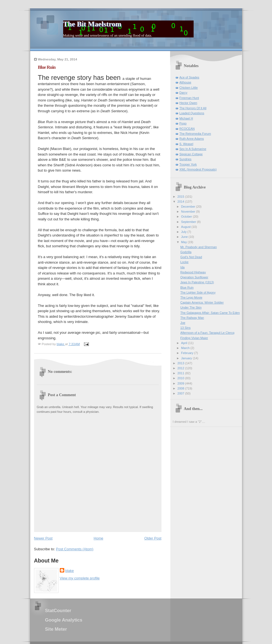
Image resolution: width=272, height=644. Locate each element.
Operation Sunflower (194, 277)
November (189, 212)
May (184, 242)
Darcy (184, 93)
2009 (181, 383)
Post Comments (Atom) (75, 549)
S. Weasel (186, 144)
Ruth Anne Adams (192, 139)
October (187, 217)
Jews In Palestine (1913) (197, 282)
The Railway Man (192, 318)
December (189, 207)
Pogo (183, 123)
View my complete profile (80, 578)
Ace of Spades (189, 77)
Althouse (185, 82)
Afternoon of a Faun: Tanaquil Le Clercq (207, 333)
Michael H (186, 118)
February (188, 353)
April (185, 343)
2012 (181, 368)
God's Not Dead (191, 257)
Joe (183, 323)
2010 (181, 378)
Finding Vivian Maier (194, 338)
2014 (181, 202)
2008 (181, 388)
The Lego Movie (191, 297)
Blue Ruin (187, 287)
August (186, 227)
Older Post (153, 538)
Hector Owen (188, 103)
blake (70, 571)
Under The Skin (191, 307)
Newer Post (43, 538)
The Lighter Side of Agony (198, 292)
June (185, 237)
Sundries (186, 159)
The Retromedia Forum (195, 134)
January (187, 358)
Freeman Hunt (189, 98)
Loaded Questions (192, 113)
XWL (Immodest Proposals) (198, 169)
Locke (184, 262)
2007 (181, 393)
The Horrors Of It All (193, 108)
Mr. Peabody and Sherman (198, 247)
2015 (181, 197)
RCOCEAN (187, 129)
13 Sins (185, 328)
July (184, 232)
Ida (182, 267)
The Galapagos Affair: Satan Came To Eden (210, 313)
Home (98, 538)
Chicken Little (189, 88)
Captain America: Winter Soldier (202, 302)
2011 (181, 373)
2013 (181, 363)
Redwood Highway (193, 272)
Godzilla (186, 252)
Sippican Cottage (191, 154)
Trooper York (188, 164)
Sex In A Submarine (193, 149)
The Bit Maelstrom (92, 24)
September (189, 222)
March (186, 348)
